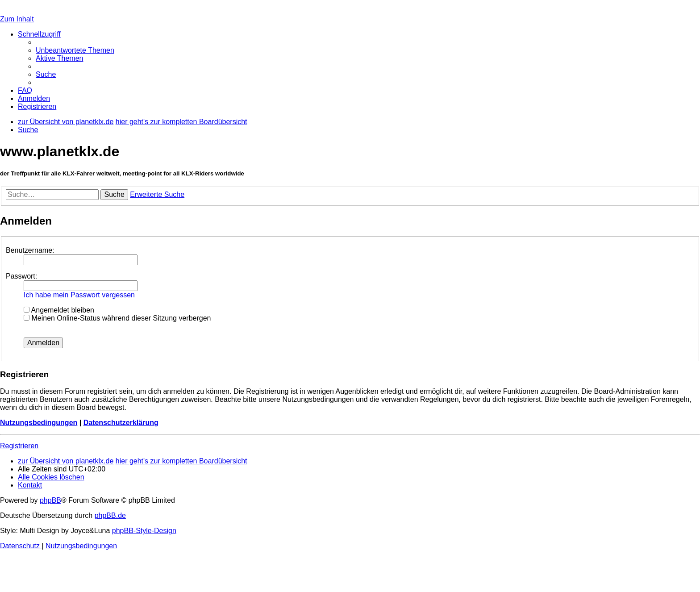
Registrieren (19, 446)
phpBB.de (110, 515)
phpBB (50, 500)
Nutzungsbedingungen (39, 423)
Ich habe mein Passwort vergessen (79, 295)
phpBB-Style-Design (144, 531)
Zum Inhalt (17, 19)
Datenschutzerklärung (121, 423)
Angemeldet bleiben (59, 310)
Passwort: (21, 276)
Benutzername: (30, 250)
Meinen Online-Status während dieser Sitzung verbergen (117, 318)
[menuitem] (75, 50)
